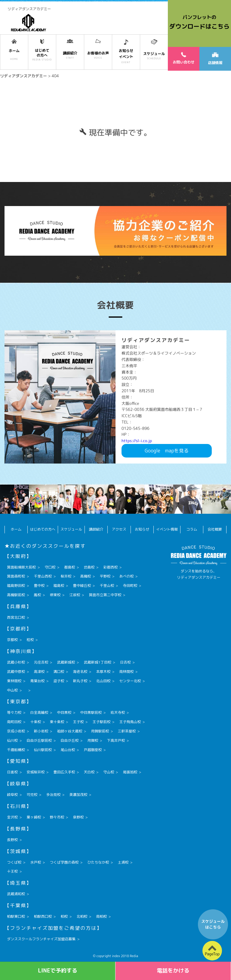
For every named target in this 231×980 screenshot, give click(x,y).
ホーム (16, 529)
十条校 (35, 722)
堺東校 (55, 595)
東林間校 (14, 681)
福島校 (59, 586)
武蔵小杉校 (16, 662)
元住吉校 (41, 662)
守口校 (50, 567)
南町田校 (14, 722)
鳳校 (37, 595)
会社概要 (215, 529)
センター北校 (130, 681)
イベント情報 (167, 529)
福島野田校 (16, 586)
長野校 (12, 840)
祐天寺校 (118, 712)
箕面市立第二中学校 (105, 595)
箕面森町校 (16, 576)
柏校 (64, 916)
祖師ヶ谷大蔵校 (69, 731)
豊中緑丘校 (82, 586)
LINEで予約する (58, 971)
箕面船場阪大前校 (21, 567)
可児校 (32, 795)
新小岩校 (41, 731)
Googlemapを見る (167, 451)
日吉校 (125, 662)
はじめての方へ (43, 529)
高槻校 (85, 576)
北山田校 (103, 681)
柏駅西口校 (43, 916)
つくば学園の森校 (64, 862)
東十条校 (57, 722)
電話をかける (173, 971)
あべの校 (127, 576)
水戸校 (35, 862)
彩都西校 (110, 567)
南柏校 (101, 916)
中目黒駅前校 (91, 712)
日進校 (12, 772)
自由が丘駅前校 (39, 740)
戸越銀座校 (93, 750)
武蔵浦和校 (16, 894)
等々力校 (14, 712)
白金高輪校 (39, 712)
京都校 (12, 640)
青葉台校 (37, 681)
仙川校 (12, 740)
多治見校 (53, 795)
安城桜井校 (35, 772)
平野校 (105, 576)
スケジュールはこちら (213, 924)
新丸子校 (80, 681)
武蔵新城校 (66, 662)
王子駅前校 (101, 722)
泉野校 (78, 817)
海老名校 (80, 672)
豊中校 (39, 586)
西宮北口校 (16, 617)
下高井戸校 (116, 740)
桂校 (30, 640)
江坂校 (75, 595)
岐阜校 (12, 795)
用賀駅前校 (100, 731)
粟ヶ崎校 (34, 817)
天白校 (89, 772)
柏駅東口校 (16, 916)
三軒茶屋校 (127, 731)
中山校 (12, 690)
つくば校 (14, 862)
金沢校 (12, 817)
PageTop (212, 954)
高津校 (39, 672)
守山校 (109, 772)
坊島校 (89, 567)
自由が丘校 (69, 740)
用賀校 (93, 740)
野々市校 (57, 817)
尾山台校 (68, 750)
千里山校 (107, 586)
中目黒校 (64, 712)
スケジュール (71, 529)
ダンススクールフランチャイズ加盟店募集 (41, 939)
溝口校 (59, 672)
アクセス (119, 529)
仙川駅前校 (43, 750)
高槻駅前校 (16, 595)
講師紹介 (96, 529)
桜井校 (66, 576)
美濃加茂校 (78, 795)
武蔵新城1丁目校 (97, 662)
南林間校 (127, 672)
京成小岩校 (16, 731)
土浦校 (123, 862)
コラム (192, 529)
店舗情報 (215, 59)
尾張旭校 (130, 772)
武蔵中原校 (16, 672)
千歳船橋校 (16, 750)
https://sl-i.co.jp (137, 441)
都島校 (69, 567)
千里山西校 (43, 576)
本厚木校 (103, 672)
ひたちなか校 (98, 862)
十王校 (12, 871)
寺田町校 (130, 586)
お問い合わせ (183, 58)
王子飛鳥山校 (130, 722)
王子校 (78, 722)
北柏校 (82, 916)
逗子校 (59, 681)
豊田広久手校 (64, 772)
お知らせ (142, 529)
